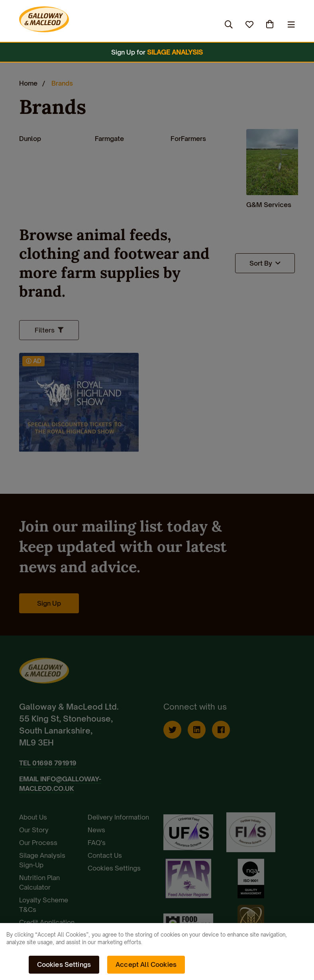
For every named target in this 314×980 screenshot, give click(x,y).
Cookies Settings (64, 964)
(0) (271, 24)
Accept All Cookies (146, 964)
